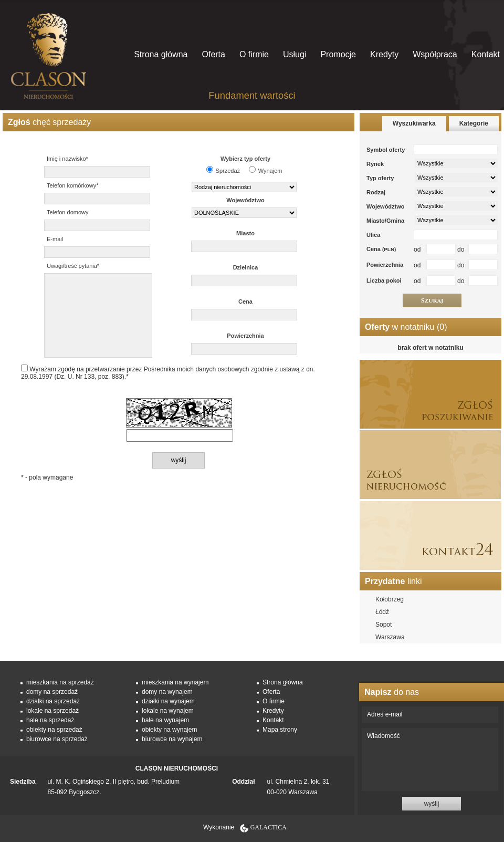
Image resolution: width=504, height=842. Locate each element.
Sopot (384, 625)
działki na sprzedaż (53, 701)
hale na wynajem (165, 720)
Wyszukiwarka (414, 123)
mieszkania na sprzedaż (60, 682)
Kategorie (474, 123)
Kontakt (486, 54)
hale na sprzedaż (50, 720)
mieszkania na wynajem (175, 682)
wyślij (432, 804)
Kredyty (384, 54)
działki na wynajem (168, 701)
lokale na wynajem (168, 711)
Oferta (213, 54)
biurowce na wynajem (172, 739)
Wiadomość (430, 760)
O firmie (254, 54)
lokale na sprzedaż (52, 711)
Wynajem (270, 171)
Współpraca (435, 54)
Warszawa (390, 637)
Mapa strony (280, 730)
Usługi (295, 54)
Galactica (269, 827)
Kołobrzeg (390, 599)
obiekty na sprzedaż (54, 730)
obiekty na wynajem (169, 730)
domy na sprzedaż (52, 692)
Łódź (382, 612)
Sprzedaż (228, 171)
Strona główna (161, 54)
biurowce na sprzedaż (57, 739)
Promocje (338, 54)
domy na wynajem (167, 692)
